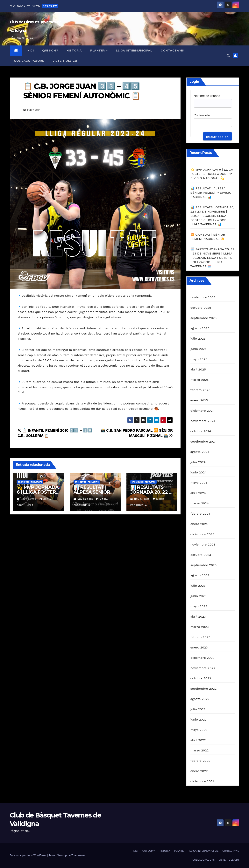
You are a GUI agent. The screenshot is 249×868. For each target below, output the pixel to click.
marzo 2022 (200, 750)
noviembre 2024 (203, 421)
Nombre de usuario (207, 96)
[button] (228, 56)
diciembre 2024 (203, 411)
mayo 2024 (199, 483)
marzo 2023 (200, 627)
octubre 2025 (201, 308)
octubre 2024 (201, 431)
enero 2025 (199, 400)
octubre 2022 (201, 678)
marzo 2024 (200, 503)
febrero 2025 (200, 390)
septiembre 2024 (204, 441)
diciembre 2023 (203, 534)
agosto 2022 (200, 699)
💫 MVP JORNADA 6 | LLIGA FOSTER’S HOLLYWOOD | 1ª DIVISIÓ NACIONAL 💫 (212, 174)
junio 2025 (199, 349)
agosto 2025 (200, 328)
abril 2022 (198, 740)
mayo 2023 (199, 606)
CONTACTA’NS (172, 51)
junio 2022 (199, 719)
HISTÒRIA (74, 51)
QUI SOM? (50, 51)
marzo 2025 (200, 380)
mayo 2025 (199, 359)
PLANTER (98, 51)
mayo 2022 (199, 730)
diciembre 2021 (202, 781)
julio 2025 (198, 339)
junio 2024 (199, 472)
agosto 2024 (200, 452)
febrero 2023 (200, 637)
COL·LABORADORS (29, 61)
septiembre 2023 (204, 565)
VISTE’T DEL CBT (66, 61)
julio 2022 (198, 709)
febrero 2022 (200, 761)
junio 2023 (199, 596)
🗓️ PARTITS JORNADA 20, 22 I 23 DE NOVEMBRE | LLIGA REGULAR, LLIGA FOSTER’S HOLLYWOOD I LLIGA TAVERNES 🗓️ (213, 258)
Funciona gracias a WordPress (28, 855)
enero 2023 (199, 647)
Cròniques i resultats (30, 482)
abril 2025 (198, 369)
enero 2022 (199, 771)
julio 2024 (198, 462)
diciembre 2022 (203, 658)
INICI (30, 51)
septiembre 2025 (204, 318)
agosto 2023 (200, 575)
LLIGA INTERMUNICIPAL (134, 51)
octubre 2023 (201, 555)
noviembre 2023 (203, 544)
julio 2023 (198, 586)
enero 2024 (199, 524)
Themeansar (79, 855)
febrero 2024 (200, 514)
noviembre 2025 (203, 297)
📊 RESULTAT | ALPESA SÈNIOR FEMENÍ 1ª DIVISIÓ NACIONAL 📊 (211, 193)
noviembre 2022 (203, 668)
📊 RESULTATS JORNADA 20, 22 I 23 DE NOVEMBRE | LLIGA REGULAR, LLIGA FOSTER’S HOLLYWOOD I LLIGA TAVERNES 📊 (212, 216)
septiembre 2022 (204, 689)
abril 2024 (198, 493)
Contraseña (202, 115)
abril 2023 (198, 617)
